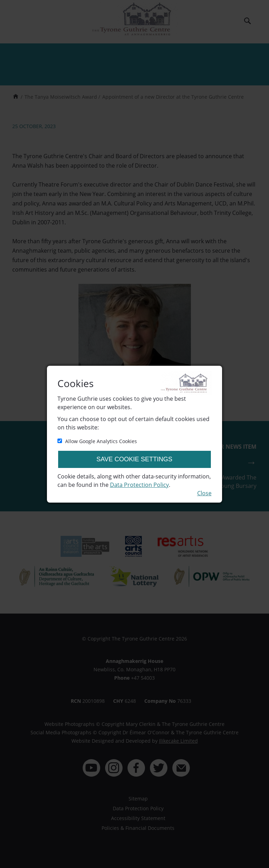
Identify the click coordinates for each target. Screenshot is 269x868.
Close (204, 493)
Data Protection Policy (139, 485)
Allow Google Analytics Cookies (97, 441)
